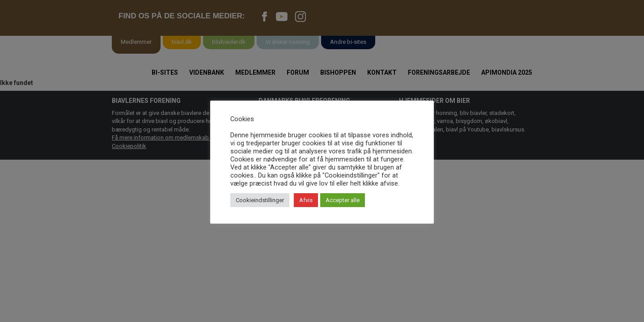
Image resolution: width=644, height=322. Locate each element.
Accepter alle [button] (343, 200)
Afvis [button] (306, 200)
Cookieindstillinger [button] (260, 200)
